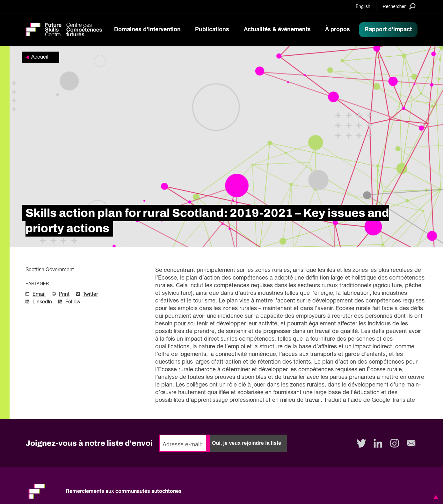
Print (64, 295)
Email (39, 295)
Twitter (90, 295)
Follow (73, 302)
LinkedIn (42, 302)
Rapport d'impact (388, 30)
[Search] (399, 6)
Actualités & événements (277, 30)
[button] (435, 497)
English (363, 7)
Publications (212, 30)
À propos (338, 30)
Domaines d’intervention (147, 30)
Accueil (40, 57)
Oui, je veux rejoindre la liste (247, 443)
